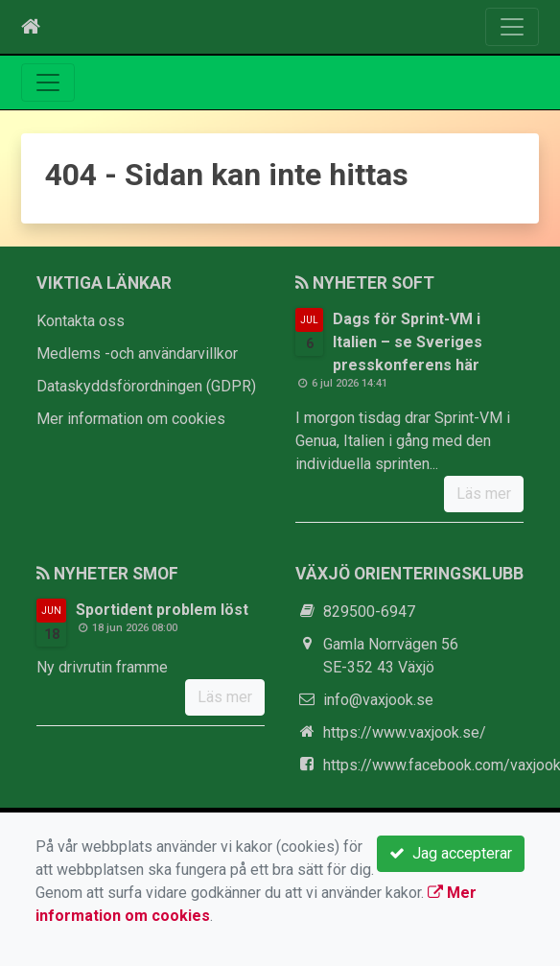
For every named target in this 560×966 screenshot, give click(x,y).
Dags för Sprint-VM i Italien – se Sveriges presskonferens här (408, 342)
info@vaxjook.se (378, 700)
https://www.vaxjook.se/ (405, 732)
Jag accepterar (451, 853)
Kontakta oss (81, 321)
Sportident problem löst (162, 610)
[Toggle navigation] (512, 27)
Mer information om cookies (131, 419)
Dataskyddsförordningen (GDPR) (146, 386)
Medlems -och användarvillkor (137, 353)
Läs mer (484, 494)
